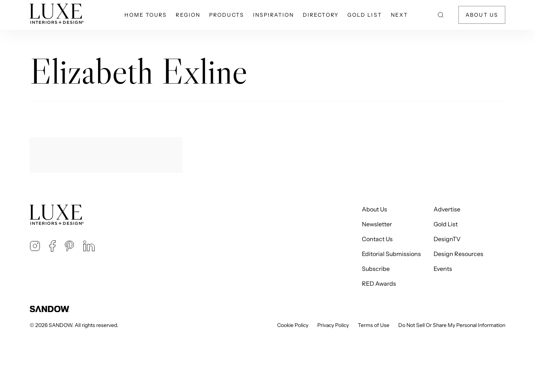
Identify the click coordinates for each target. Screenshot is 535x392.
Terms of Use (374, 325)
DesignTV (447, 239)
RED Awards (379, 284)
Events (443, 269)
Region (188, 15)
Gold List (365, 15)
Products (227, 15)
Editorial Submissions (391, 254)
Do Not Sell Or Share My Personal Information (452, 325)
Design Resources (458, 254)
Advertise (447, 209)
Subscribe (376, 269)
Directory (321, 15)
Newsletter (377, 224)
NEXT (399, 15)
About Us (482, 15)
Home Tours (146, 15)
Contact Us (377, 239)
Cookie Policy (293, 325)
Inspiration (273, 15)
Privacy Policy (333, 325)
